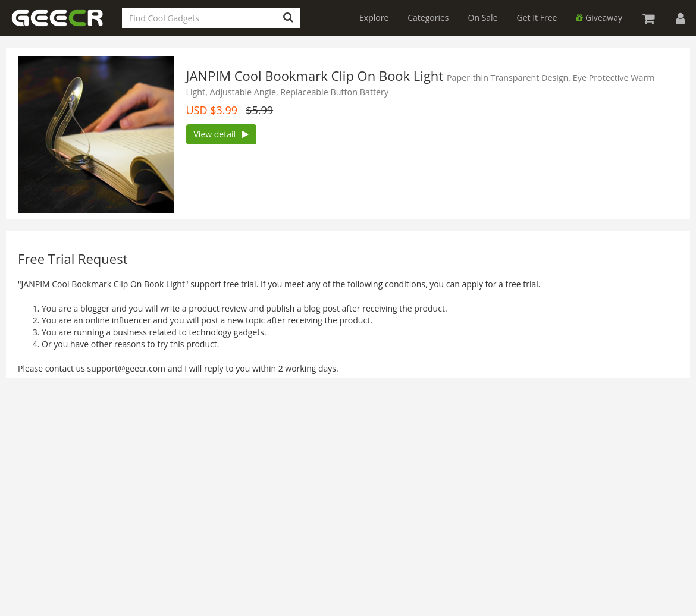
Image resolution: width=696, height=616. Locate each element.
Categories (428, 18)
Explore (374, 18)
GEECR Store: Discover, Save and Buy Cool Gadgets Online (65, 25)
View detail (221, 134)
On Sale (483, 18)
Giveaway (599, 18)
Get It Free (537, 18)
